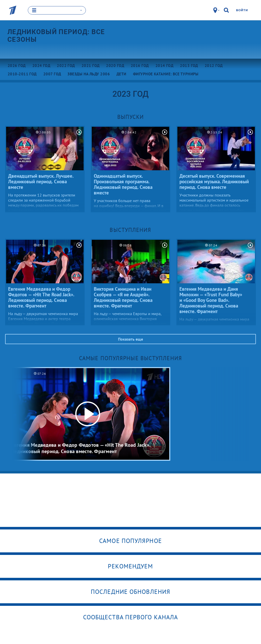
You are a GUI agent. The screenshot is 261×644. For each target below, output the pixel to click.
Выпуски (131, 117)
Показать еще (130, 339)
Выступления (130, 230)
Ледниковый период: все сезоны (56, 35)
